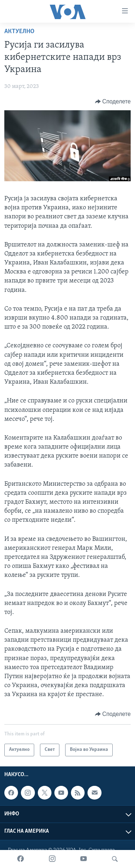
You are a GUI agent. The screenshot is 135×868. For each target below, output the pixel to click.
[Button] (113, 102)
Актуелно (19, 32)
